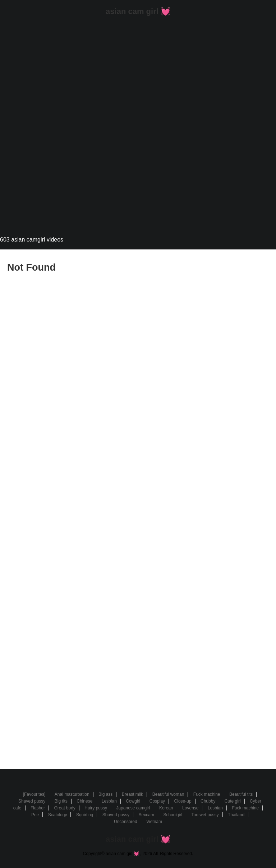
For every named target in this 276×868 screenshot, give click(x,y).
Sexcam (146, 815)
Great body (65, 808)
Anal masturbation (72, 794)
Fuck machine (207, 794)
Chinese (84, 801)
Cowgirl (133, 801)
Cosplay (157, 801)
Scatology (58, 815)
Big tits (61, 801)
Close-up (183, 801)
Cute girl (233, 801)
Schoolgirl (173, 815)
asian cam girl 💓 (138, 11)
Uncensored (126, 822)
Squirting (85, 815)
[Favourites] (34, 794)
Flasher (38, 808)
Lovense (190, 808)
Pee (35, 815)
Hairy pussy (96, 808)
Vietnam (154, 822)
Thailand (236, 815)
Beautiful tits (241, 794)
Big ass (105, 794)
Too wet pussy (205, 815)
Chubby (208, 801)
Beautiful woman (168, 794)
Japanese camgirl (133, 808)
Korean (166, 808)
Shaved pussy (32, 801)
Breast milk (132, 794)
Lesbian (109, 801)
